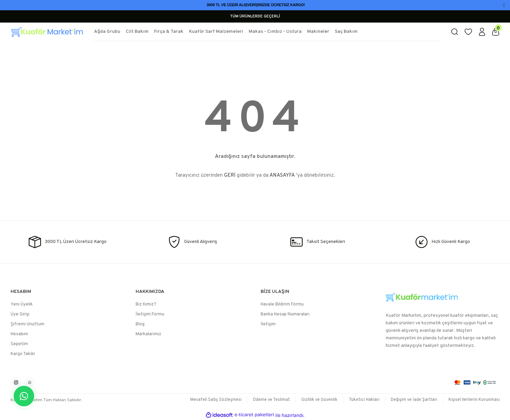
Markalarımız (148, 334)
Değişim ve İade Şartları (411, 400)
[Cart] (496, 32)
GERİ (230, 175)
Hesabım (19, 334)
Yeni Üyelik (22, 304)
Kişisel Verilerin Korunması (473, 400)
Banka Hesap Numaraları (285, 314)
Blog (140, 324)
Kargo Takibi (23, 354)
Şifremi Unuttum (27, 324)
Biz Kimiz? (146, 304)
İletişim (268, 324)
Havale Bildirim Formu (282, 304)
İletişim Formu (150, 314)
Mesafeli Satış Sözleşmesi (207, 400)
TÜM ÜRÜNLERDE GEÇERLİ (255, 16)
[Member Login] (482, 32)
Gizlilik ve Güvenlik (315, 400)
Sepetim (19, 344)
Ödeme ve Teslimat (265, 400)
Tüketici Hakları (361, 400)
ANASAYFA (282, 175)
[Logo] (47, 32)
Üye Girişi (20, 314)
